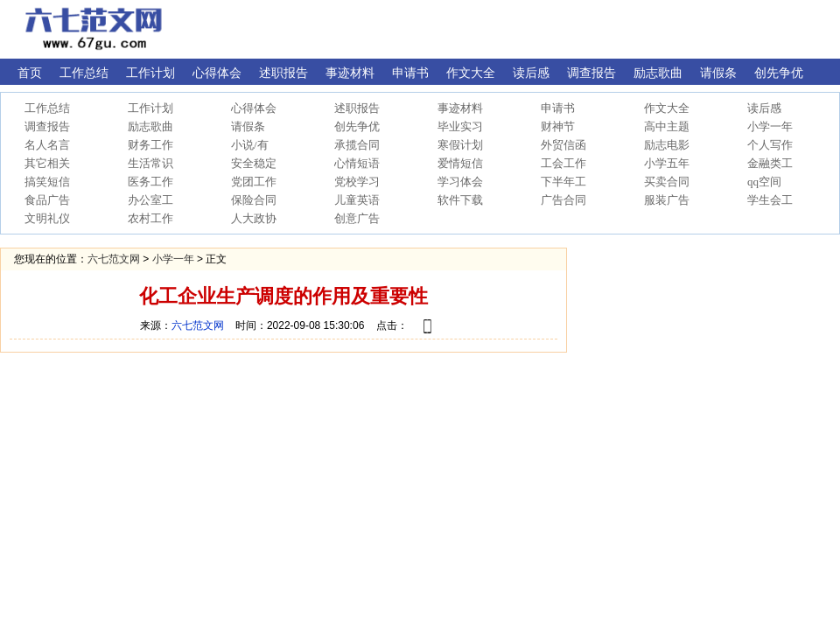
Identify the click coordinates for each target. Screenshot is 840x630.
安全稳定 (254, 163)
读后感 (764, 108)
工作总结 (47, 108)
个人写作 (770, 145)
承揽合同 (357, 145)
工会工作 (563, 163)
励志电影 (667, 145)
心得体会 (254, 108)
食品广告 (47, 200)
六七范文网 (114, 259)
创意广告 (357, 218)
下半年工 (563, 182)
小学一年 (770, 126)
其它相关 (47, 163)
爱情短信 (460, 163)
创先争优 (357, 126)
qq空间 (764, 182)
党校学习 (357, 182)
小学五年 (667, 163)
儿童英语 (357, 200)
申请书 (558, 108)
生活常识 (150, 163)
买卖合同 (667, 182)
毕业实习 (460, 126)
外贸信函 (563, 145)
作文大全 (667, 108)
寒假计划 (460, 145)
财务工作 (150, 145)
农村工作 (150, 218)
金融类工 (770, 163)
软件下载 (460, 200)
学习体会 (460, 182)
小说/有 (250, 145)
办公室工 (150, 200)
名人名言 (47, 145)
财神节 (558, 126)
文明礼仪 (47, 218)
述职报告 (357, 108)
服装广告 (667, 200)
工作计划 (150, 108)
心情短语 (357, 163)
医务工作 (150, 182)
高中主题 (667, 126)
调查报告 (47, 126)
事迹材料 (460, 108)
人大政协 (254, 218)
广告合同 (563, 200)
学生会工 (770, 200)
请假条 (248, 126)
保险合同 (254, 200)
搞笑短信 (47, 182)
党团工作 (254, 182)
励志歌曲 (150, 126)
